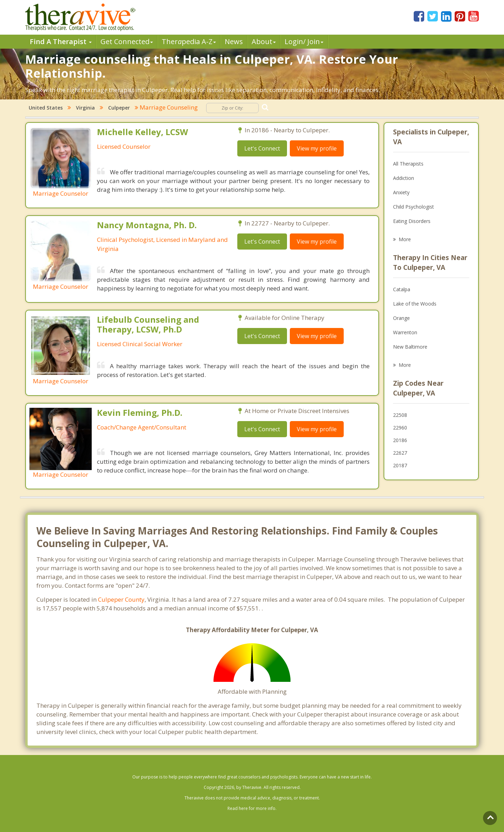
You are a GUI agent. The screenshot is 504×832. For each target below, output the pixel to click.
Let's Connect (262, 148)
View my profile (317, 148)
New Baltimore (410, 347)
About (264, 41)
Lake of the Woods (415, 304)
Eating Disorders (412, 221)
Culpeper (119, 108)
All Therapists (408, 164)
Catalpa (402, 289)
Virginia (85, 108)
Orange (401, 318)
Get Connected (127, 41)
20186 (400, 440)
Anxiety (401, 192)
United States (46, 108)
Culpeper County (121, 599)
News (234, 41)
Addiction (404, 178)
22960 (400, 428)
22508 (400, 415)
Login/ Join (304, 41)
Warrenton (405, 332)
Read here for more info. (252, 808)
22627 (400, 453)
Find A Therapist (61, 41)
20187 (400, 465)
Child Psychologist (414, 207)
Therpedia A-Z (189, 41)
